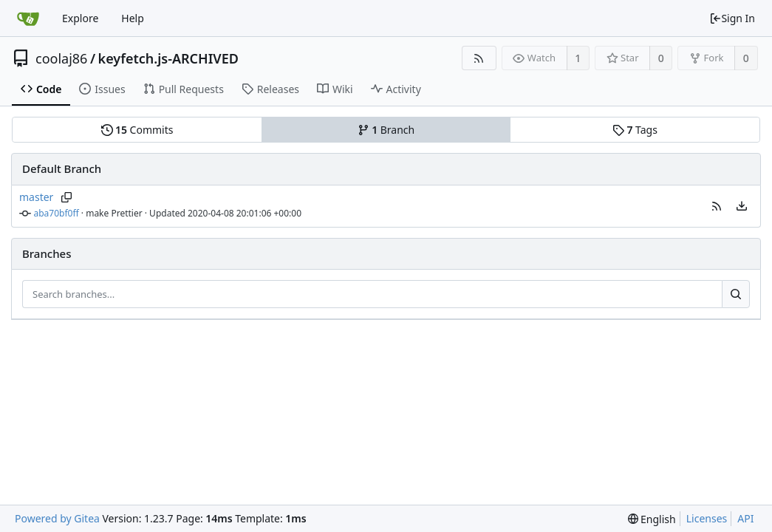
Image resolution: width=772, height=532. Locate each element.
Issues (102, 89)
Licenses (707, 518)
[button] (717, 206)
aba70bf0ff (57, 213)
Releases (270, 89)
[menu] (742, 206)
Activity (396, 89)
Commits (137, 130)
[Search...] (736, 294)
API (745, 518)
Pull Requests (184, 89)
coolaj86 (61, 58)
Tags (635, 130)
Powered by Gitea (57, 518)
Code (41, 89)
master (36, 197)
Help (133, 18)
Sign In (732, 18)
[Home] (28, 18)
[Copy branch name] (66, 197)
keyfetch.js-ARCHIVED (168, 58)
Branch (386, 130)
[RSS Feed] (479, 58)
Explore (80, 18)
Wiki (335, 89)
